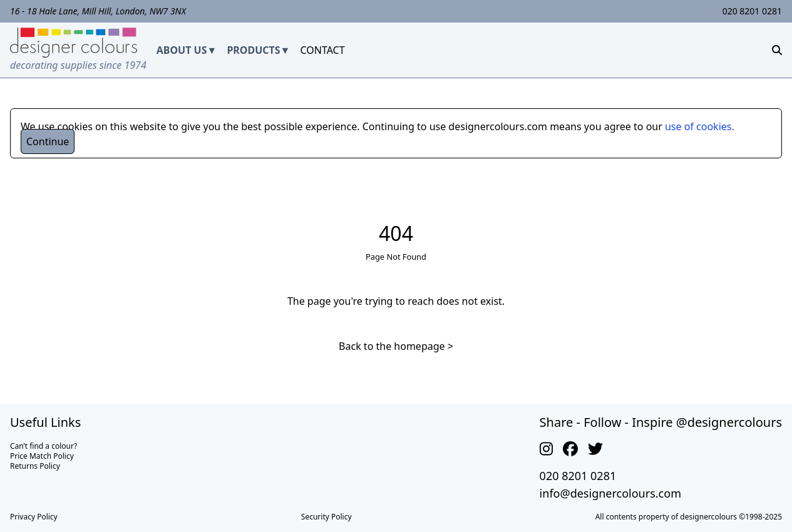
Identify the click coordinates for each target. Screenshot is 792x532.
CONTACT (322, 50)
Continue (48, 141)
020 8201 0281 (752, 11)
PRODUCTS (253, 50)
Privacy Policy (34, 517)
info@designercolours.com (610, 493)
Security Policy (327, 517)
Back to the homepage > (396, 346)
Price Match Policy (42, 456)
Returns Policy (35, 466)
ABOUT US (182, 50)
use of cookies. (700, 126)
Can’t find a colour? (44, 446)
